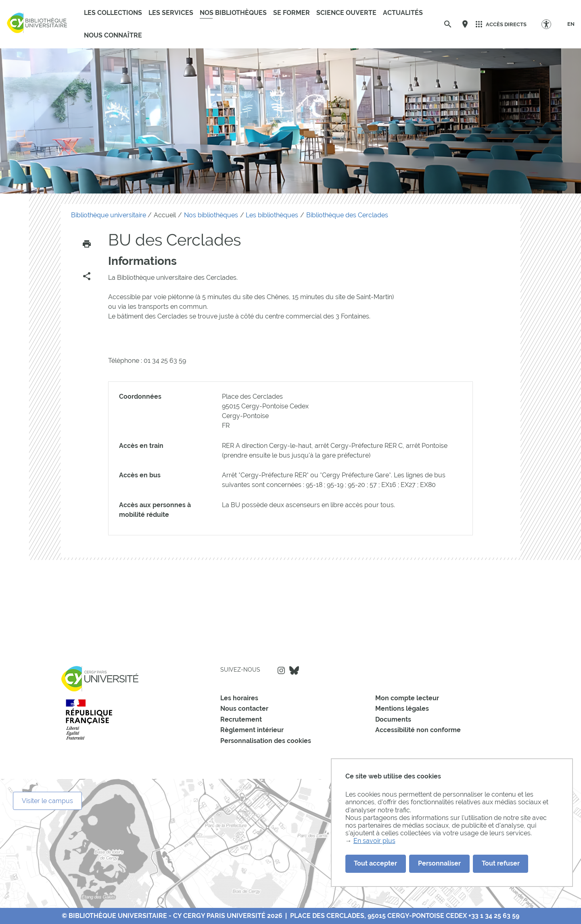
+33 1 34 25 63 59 (494, 916)
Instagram (281, 670)
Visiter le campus (47, 801)
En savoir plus (374, 841)
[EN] (571, 24)
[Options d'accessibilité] (550, 24)
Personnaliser (439, 863)
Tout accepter (375, 863)
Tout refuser (501, 863)
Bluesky (294, 670)
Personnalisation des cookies (266, 741)
